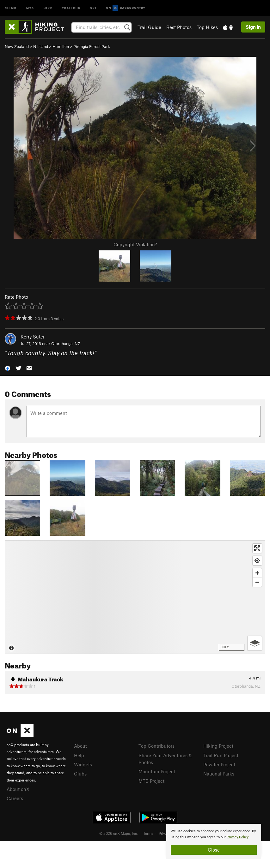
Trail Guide (149, 27)
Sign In (253, 27)
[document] (214, 841)
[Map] (135, 597)
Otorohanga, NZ (66, 344)
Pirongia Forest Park (92, 46)
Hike (48, 8)
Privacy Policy (238, 837)
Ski (93, 8)
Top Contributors (156, 746)
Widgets (83, 764)
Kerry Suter (33, 337)
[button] (8, 368)
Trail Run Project (221, 755)
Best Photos (179, 27)
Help (79, 755)
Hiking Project (218, 746)
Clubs (80, 774)
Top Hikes (207, 27)
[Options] (255, 643)
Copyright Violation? (135, 244)
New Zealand (17, 46)
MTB (30, 8)
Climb (11, 8)
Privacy (165, 833)
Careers (15, 798)
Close (214, 850)
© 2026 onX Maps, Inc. (119, 833)
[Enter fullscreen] (257, 548)
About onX (18, 789)
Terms (148, 833)
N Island (41, 46)
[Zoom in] (257, 573)
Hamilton (61, 46)
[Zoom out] (257, 582)
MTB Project (151, 781)
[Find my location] (257, 561)
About (80, 746)
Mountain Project (157, 771)
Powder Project (219, 764)
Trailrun (71, 8)
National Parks (219, 774)
